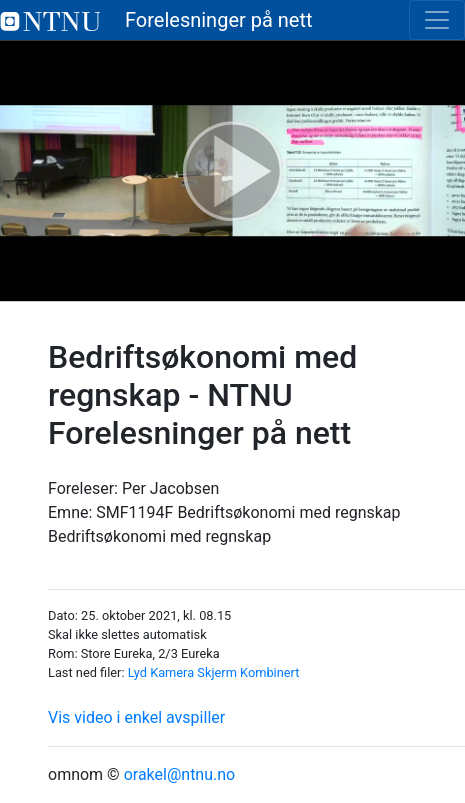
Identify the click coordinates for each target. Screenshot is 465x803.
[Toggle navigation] (437, 20)
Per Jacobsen (170, 488)
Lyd (137, 672)
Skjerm (217, 672)
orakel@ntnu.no (180, 774)
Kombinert (269, 672)
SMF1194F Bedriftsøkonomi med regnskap (248, 512)
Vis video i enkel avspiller (136, 717)
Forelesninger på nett (156, 20)
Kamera (172, 672)
